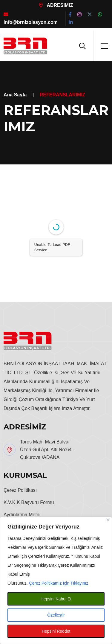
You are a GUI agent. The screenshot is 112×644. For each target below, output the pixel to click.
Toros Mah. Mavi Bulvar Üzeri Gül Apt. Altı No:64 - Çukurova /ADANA (47, 450)
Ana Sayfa (15, 95)
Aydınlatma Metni (22, 515)
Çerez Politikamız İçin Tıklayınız (59, 583)
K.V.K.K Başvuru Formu (29, 502)
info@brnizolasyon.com (31, 18)
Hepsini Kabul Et (56, 599)
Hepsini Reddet (56, 631)
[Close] (108, 520)
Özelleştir (56, 615)
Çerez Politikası (20, 490)
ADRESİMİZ (56, 5)
